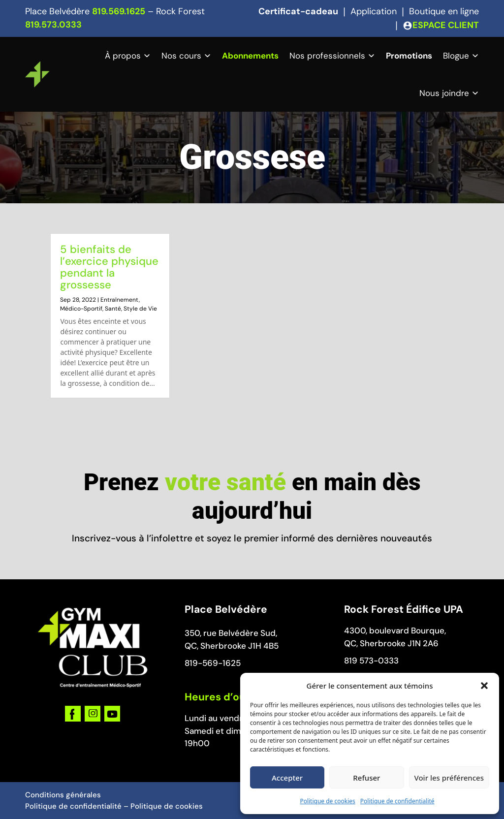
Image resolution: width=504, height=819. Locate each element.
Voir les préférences (449, 778)
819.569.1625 (119, 11)
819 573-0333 (371, 661)
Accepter (287, 778)
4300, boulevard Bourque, (395, 630)
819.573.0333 (53, 25)
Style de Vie (140, 309)
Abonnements (250, 56)
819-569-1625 (213, 663)
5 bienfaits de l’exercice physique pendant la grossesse (109, 267)
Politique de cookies (327, 801)
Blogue (456, 56)
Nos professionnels (327, 56)
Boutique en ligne (444, 11)
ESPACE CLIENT (446, 25)
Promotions (409, 56)
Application (374, 11)
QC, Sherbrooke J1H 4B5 (232, 646)
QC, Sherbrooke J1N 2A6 (391, 643)
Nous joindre (444, 93)
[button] (484, 686)
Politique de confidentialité (397, 801)
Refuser (366, 778)
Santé (113, 309)
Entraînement (120, 300)
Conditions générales (63, 795)
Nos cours (181, 56)
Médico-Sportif (81, 309)
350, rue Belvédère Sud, (231, 633)
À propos (123, 56)
